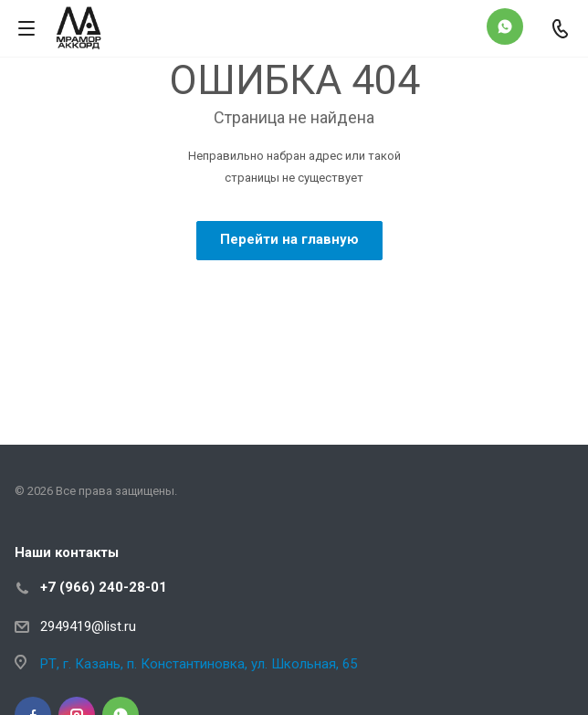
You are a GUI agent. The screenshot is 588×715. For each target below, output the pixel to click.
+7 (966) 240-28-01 (104, 587)
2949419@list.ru (88, 626)
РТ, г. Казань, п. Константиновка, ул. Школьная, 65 (199, 664)
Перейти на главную (289, 239)
